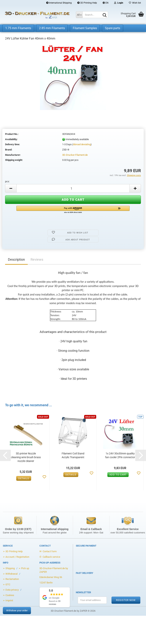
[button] (73, 210)
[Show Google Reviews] (55, 597)
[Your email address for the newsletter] (92, 600)
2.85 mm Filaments (52, 28)
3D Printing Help (87, 3)
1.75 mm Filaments (18, 28)
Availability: (11, 139)
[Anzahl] (73, 188)
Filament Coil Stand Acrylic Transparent (73, 455)
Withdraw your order (17, 610)
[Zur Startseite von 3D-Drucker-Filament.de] (35, 15)
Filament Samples (85, 28)
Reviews (37, 259)
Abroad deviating (82, 144)
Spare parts (113, 28)
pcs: (7, 181)
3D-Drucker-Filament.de (75, 155)
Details (24, 478)
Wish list (135, 3)
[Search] (105, 15)
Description (16, 259)
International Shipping (59, 3)
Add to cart (118, 475)
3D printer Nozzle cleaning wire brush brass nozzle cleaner (26, 457)
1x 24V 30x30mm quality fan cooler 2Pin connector (120, 455)
